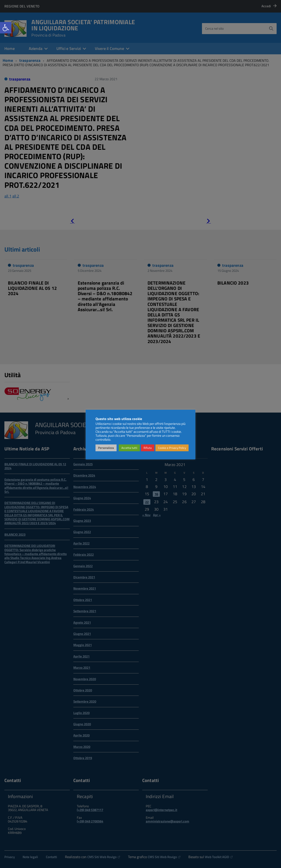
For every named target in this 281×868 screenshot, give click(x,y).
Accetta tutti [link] (129, 448)
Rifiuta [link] (148, 448)
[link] (6, 28)
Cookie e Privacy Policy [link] (172, 448)
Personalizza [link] (106, 448)
